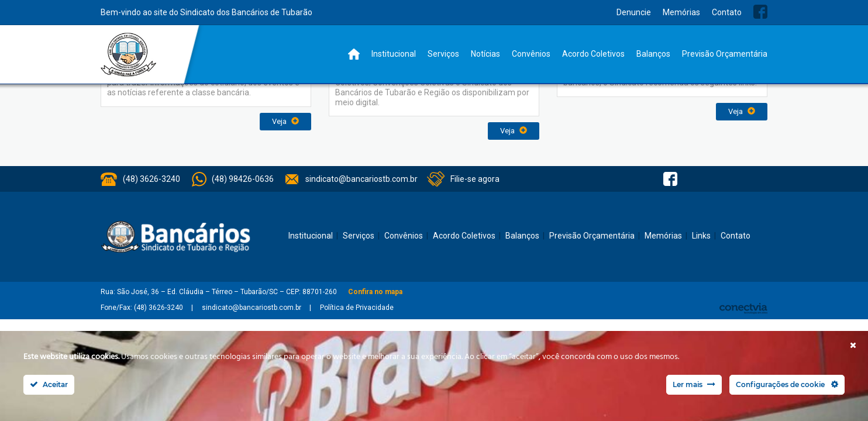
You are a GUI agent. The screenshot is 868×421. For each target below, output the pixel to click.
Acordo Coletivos (593, 54)
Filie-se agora (475, 179)
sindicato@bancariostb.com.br (361, 179)
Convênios (531, 54)
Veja (285, 121)
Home (354, 54)
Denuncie (634, 12)
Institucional (394, 54)
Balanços (653, 54)
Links (701, 236)
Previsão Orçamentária (725, 54)
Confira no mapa (375, 292)
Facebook (760, 12)
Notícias (485, 54)
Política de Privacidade (357, 308)
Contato (727, 12)
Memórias (681, 12)
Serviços (443, 54)
